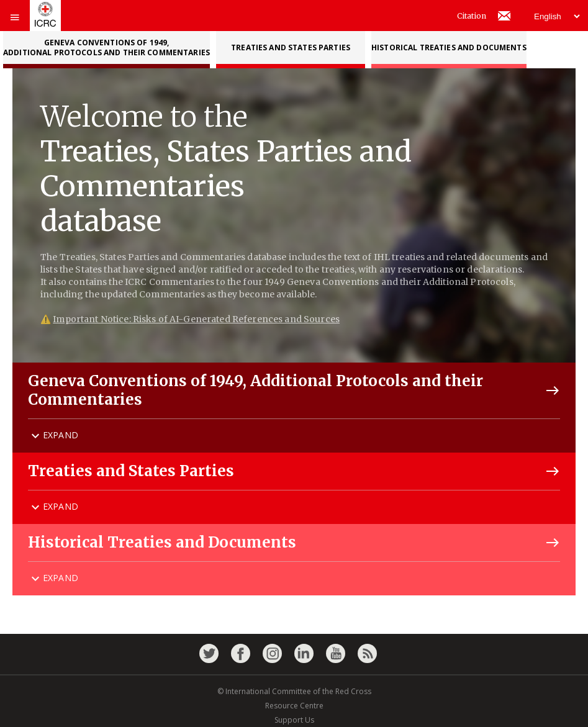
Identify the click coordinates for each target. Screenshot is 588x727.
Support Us (294, 720)
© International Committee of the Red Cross (294, 691)
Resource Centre (294, 706)
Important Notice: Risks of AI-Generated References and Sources (196, 319)
